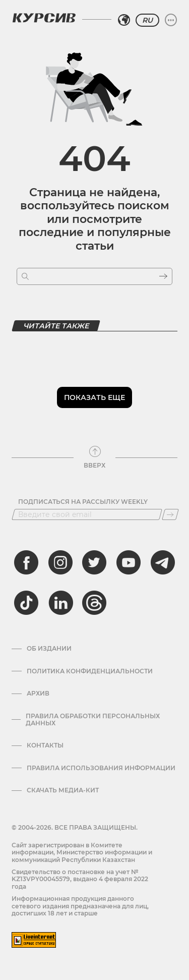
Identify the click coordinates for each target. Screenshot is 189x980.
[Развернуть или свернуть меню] (171, 20)
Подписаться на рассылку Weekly (83, 502)
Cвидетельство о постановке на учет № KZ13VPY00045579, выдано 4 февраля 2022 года (80, 879)
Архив (38, 694)
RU (147, 20)
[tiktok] (26, 603)
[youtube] (129, 562)
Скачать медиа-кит (63, 790)
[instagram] (60, 562)
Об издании (49, 649)
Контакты (45, 745)
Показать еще (94, 397)
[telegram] (163, 562)
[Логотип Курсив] (44, 18)
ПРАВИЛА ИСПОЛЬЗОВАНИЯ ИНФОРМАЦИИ (101, 768)
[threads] (94, 603)
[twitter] (94, 562)
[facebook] (26, 562)
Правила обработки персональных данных (93, 720)
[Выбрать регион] (124, 20)
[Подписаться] (170, 514)
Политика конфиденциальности (90, 671)
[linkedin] (60, 603)
